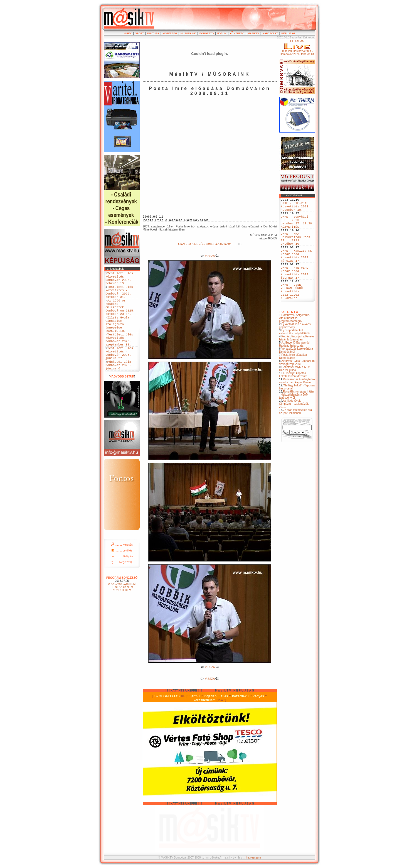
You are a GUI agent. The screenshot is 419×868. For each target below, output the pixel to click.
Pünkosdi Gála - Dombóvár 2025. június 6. (120, 388)
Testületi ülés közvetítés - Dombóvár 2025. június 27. (119, 373)
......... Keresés (122, 569)
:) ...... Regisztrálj (122, 586)
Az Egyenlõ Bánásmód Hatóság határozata (294, 369)
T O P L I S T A (289, 337)
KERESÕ (237, 33)
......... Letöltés (122, 575)
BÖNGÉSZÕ (207, 33)
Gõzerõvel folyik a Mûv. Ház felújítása (295, 394)
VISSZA (210, 256)
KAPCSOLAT (270, 33)
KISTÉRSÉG (170, 33)
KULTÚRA (153, 33)
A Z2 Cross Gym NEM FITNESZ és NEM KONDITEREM (122, 611)
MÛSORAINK (188, 33)
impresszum (253, 858)
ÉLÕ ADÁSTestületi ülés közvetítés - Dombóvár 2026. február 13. (297, 48)
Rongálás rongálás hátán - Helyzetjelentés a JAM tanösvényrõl (296, 420)
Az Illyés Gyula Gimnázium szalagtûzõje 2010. (294, 429)
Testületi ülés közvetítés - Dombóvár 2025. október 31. (119, 297)
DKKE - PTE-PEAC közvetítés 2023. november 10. (295, 209)
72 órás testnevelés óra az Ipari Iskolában (295, 437)
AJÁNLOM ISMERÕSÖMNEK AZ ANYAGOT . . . (210, 244)
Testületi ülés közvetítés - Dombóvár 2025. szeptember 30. (119, 356)
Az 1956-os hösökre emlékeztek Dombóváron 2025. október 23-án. (120, 316)
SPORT (140, 33)
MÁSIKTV (253, 33)
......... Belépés (122, 581)
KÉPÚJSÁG (288, 33)
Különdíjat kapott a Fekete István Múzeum (293, 400)
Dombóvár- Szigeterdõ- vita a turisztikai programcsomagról (295, 343)
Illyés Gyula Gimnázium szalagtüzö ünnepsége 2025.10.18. (117, 337)
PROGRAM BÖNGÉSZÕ (122, 602)
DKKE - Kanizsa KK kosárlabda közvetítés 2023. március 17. (296, 270)
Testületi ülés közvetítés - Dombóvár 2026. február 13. (119, 280)
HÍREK (128, 33)
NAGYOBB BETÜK (122, 401)
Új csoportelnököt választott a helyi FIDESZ (295, 357)
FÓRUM (222, 33)
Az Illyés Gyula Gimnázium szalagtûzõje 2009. (297, 388)
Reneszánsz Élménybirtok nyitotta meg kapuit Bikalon (297, 406)
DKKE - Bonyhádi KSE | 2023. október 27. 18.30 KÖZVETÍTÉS (296, 228)
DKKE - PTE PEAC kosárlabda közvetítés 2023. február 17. (295, 291)
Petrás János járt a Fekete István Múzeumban (296, 363)
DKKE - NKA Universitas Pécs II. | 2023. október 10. (295, 249)
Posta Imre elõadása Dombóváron (293, 381)
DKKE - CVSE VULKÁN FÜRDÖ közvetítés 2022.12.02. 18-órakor (292, 314)
